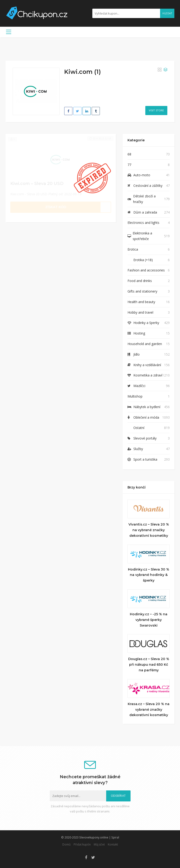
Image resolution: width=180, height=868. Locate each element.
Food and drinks (140, 281)
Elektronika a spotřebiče (142, 236)
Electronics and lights (143, 223)
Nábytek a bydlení (147, 407)
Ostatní (139, 428)
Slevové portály (145, 438)
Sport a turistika (145, 459)
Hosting (139, 333)
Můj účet (99, 844)
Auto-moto (142, 175)
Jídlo (137, 354)
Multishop (135, 396)
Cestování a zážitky (148, 186)
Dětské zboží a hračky (144, 199)
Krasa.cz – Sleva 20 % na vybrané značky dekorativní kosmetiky (149, 710)
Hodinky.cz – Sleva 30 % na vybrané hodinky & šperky (149, 575)
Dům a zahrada (145, 212)
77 (129, 165)
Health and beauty (141, 302)
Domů (66, 844)
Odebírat (118, 796)
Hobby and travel (140, 312)
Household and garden (145, 344)
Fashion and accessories (146, 270)
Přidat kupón (82, 844)
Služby (138, 449)
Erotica (133, 249)
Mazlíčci (139, 386)
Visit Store (156, 110)
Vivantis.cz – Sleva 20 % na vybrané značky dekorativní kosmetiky (149, 530)
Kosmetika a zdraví (148, 375)
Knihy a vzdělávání (147, 365)
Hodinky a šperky (146, 323)
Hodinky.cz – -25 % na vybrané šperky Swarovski (149, 620)
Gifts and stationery (142, 291)
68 (129, 154)
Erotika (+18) (143, 260)
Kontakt (113, 844)
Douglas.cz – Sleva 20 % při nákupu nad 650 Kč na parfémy (149, 665)
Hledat (167, 13)
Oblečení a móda (146, 417)
